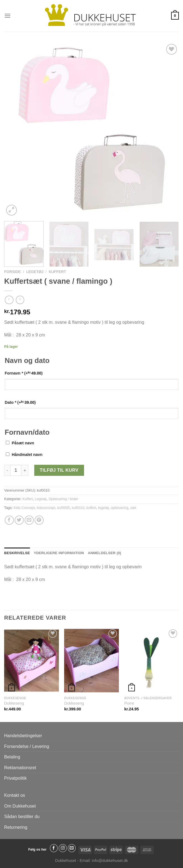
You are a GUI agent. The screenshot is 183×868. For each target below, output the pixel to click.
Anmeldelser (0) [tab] (104, 553)
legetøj (103, 508)
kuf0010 (78, 508)
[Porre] (151, 661)
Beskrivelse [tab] (17, 553)
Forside (12, 272)
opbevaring (119, 508)
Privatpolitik (15, 778)
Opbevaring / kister (63, 499)
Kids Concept (24, 508)
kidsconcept (46, 508)
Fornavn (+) (24, 373)
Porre (129, 703)
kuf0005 (64, 508)
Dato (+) (20, 402)
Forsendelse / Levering (27, 746)
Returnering (16, 827)
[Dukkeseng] (32, 661)
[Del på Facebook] (9, 520)
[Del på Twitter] (19, 520)
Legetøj (35, 272)
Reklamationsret (20, 768)
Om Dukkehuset (20, 806)
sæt (133, 508)
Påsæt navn (23, 443)
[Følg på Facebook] (54, 848)
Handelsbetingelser (23, 736)
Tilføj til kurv (59, 470)
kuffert (91, 508)
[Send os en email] (72, 848)
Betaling (12, 757)
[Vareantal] (16, 470)
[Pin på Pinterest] (39, 520)
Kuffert (57, 272)
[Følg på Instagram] (63, 848)
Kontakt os (15, 795)
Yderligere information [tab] (59, 553)
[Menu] (7, 16)
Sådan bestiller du (22, 817)
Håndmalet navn (27, 455)
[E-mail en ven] (29, 520)
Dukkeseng (14, 703)
